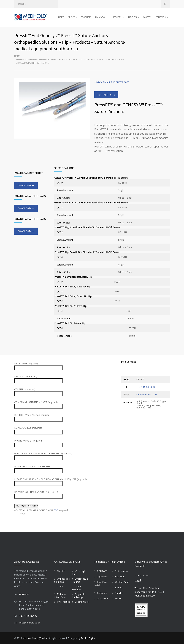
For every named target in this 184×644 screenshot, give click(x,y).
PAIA (159, 592)
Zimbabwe (102, 598)
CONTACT (102, 571)
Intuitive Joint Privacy (145, 596)
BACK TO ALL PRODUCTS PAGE (113, 82)
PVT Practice (63, 602)
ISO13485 (24, 594)
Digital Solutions (77, 588)
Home (17, 56)
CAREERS (147, 17)
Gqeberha (102, 577)
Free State (120, 577)
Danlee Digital (88, 638)
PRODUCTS (86, 17)
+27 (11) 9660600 (28, 616)
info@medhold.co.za (147, 394)
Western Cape (122, 582)
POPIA (151, 592)
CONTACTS (161, 17)
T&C (56, 510)
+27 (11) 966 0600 (146, 387)
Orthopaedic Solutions (62, 580)
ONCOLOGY (143, 575)
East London (121, 571)
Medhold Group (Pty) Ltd (35, 638)
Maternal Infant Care (60, 596)
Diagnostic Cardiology (79, 596)
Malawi (118, 598)
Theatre (61, 571)
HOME (61, 17)
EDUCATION (101, 17)
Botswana (102, 593)
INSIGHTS (132, 17)
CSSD (60, 586)
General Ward (82, 602)
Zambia (119, 587)
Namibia (119, 593)
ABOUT (71, 17)
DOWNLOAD (24, 185)
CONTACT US (104, 95)
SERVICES (117, 17)
